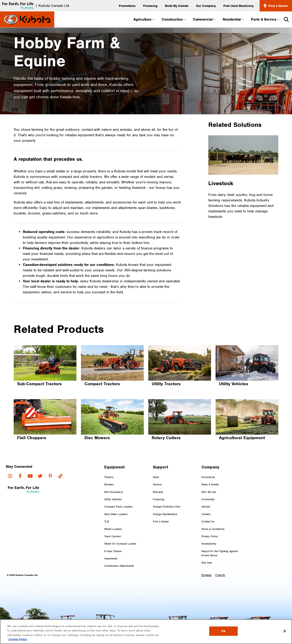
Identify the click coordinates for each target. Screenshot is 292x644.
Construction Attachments (119, 558)
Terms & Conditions (213, 521)
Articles (206, 498)
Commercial (204, 19)
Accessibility (209, 535)
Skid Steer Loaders (116, 506)
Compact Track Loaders (118, 498)
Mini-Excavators (114, 484)
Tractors (109, 469)
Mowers (109, 476)
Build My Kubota (177, 6)
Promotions (127, 6)
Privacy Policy (210, 528)
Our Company (206, 6)
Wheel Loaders (113, 521)
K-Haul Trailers (113, 543)
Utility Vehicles (113, 491)
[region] (146, 632)
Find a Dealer (276, 6)
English (207, 567)
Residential (233, 19)
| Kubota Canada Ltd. (35, 6)
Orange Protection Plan (167, 498)
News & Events (210, 476)
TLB (107, 513)
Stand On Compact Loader (120, 535)
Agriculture (144, 19)
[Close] (285, 631)
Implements (111, 550)
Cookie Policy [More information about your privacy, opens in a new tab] (18, 639)
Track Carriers (112, 528)
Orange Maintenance (165, 506)
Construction (174, 19)
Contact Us (208, 513)
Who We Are (209, 484)
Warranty (158, 484)
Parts (156, 469)
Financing (150, 6)
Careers (206, 506)
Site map (207, 554)
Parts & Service (265, 19)
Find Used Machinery (239, 6)
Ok (223, 632)
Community (208, 491)
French (221, 567)
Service (157, 476)
